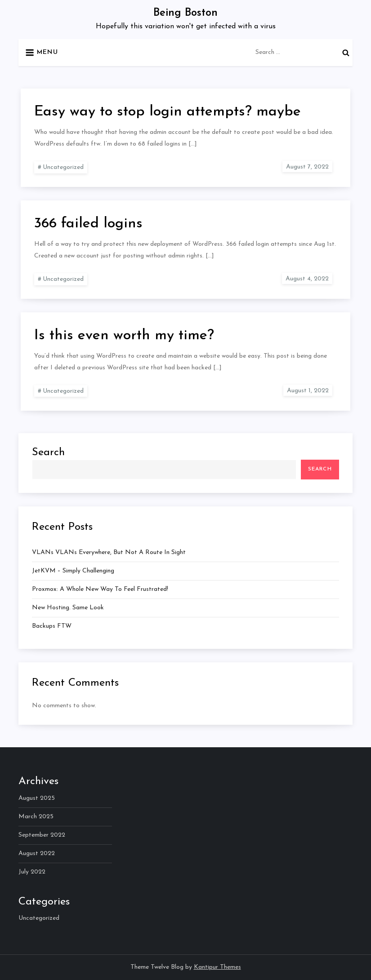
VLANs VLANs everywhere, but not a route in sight (109, 552)
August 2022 (37, 854)
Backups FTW (52, 626)
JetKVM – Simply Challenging (73, 571)
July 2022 (32, 872)
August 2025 (37, 798)
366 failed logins (88, 224)
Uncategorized (63, 167)
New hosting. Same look (68, 608)
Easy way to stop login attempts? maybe (168, 112)
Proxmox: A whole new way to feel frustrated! (100, 589)
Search (48, 452)
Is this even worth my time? (124, 336)
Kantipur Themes (217, 967)
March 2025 (36, 817)
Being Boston (185, 13)
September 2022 (42, 835)
